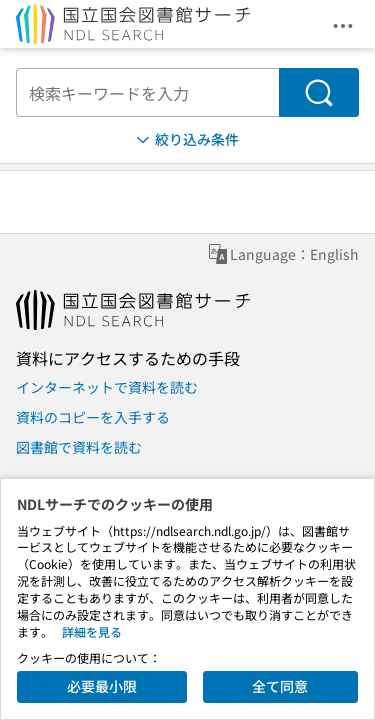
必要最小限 (102, 686)
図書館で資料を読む (79, 447)
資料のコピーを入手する (93, 417)
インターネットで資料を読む (107, 387)
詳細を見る (92, 631)
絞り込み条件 (186, 139)
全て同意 (280, 686)
